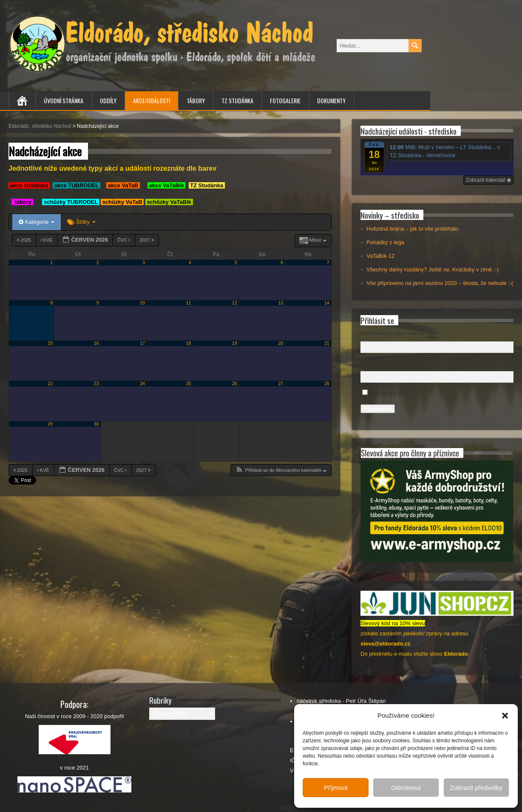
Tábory (196, 100)
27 (281, 383)
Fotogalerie (285, 100)
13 (281, 303)
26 (235, 383)
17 (142, 343)
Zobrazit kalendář (488, 180)
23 (96, 383)
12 (235, 303)
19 (235, 343)
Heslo (367, 363)
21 (327, 343)
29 (50, 424)
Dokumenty (331, 100)
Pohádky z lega (385, 242)
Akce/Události (152, 100)
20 (281, 343)
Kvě (47, 240)
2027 (147, 240)
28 (327, 383)
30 (96, 424)
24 (142, 383)
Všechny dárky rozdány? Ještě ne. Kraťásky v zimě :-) (433, 269)
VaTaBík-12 (380, 256)
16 (96, 343)
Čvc (124, 240)
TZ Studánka (237, 100)
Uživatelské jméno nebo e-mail (398, 333)
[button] (505, 716)
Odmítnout (406, 788)
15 (50, 343)
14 (327, 303)
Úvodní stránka (64, 100)
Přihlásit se (378, 409)
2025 (24, 240)
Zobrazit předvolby (476, 788)
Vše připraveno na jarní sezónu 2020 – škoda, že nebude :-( (440, 283)
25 (189, 383)
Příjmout (336, 788)
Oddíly (108, 100)
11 (189, 303)
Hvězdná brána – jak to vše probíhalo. (413, 229)
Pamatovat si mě (391, 393)
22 (50, 383)
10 (142, 303)
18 (189, 343)
